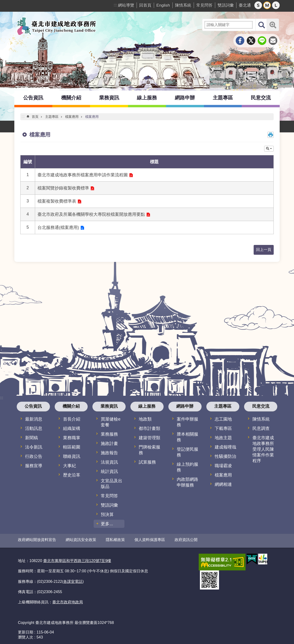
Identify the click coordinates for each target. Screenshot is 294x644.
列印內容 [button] (271, 135)
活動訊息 (34, 428)
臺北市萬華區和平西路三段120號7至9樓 (77, 559)
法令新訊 (34, 447)
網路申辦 (185, 98)
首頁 (35, 117)
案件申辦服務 (187, 422)
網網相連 (223, 484)
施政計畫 (109, 444)
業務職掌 (72, 438)
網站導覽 (126, 5)
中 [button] (267, 5)
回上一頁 (264, 250)
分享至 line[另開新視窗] (262, 41)
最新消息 (34, 419)
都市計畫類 (150, 428)
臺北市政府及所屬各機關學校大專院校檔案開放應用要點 (91, 214)
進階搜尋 (273, 25)
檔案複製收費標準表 (57, 201)
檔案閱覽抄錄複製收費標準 (63, 188)
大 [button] (276, 5)
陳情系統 (183, 5)
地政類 (145, 419)
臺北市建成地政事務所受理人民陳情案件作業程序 (263, 449)
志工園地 (223, 419)
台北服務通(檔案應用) (58, 227)
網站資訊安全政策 (81, 540)
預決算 (107, 514)
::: (115, 5)
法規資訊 (109, 462)
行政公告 (34, 456)
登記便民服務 (187, 452)
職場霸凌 (223, 466)
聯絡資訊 (72, 456)
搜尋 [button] (262, 25)
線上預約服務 (187, 467)
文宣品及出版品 (112, 484)
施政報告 (109, 453)
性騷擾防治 (225, 456)
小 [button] (258, 5)
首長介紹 (72, 419)
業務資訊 (109, 98)
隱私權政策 (115, 540)
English (163, 5)
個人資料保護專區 (150, 540)
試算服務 (147, 462)
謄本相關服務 (187, 437)
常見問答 (204, 5)
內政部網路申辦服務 (187, 482)
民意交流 (261, 98)
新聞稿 (32, 438)
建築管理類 (150, 438)
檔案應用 (72, 117)
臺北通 (245, 5)
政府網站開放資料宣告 (37, 540)
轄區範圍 (72, 447)
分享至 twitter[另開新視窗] (251, 41)
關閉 (269, 149)
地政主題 (223, 438)
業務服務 (109, 434)
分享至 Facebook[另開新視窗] (240, 41)
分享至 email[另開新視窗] (273, 41)
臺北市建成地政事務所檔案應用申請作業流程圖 (83, 175)
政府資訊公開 (186, 540)
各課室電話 (73, 580)
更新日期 (26, 630)
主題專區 (223, 98)
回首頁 (145, 5)
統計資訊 (109, 471)
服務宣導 (34, 466)
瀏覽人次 (26, 635)
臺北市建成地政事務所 (56, 26)
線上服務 (147, 98)
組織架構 (72, 428)
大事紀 (69, 466)
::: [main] (23, 116)
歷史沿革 (72, 475)
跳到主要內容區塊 (3, 3)
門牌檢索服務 (150, 450)
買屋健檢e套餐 (111, 422)
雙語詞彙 (226, 5)
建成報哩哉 (225, 447)
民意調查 (261, 428)
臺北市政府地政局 (68, 600)
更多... (107, 524)
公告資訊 (33, 98)
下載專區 (223, 428)
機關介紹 (71, 98)
